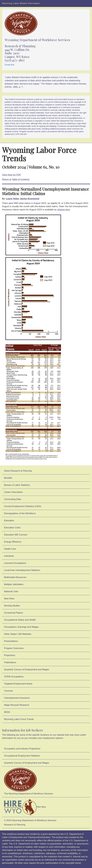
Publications (10, 662)
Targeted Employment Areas (18, 684)
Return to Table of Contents (16, 179)
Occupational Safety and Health (20, 620)
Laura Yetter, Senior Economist (23, 199)
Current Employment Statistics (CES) (23, 506)
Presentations (11, 641)
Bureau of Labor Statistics (17, 485)
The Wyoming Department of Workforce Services (28, 781)
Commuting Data (12, 499)
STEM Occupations (14, 677)
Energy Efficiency (13, 542)
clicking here (63, 210)
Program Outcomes (14, 648)
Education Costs (12, 528)
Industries (9, 556)
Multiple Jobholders (14, 584)
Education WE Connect (16, 535)
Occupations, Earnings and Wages (21, 627)
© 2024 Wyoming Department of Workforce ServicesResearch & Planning (30, 823)
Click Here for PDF (11, 175)
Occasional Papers (13, 613)
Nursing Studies (12, 606)
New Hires (9, 599)
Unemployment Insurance (17, 698)
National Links (11, 591)
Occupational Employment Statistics (22, 756)
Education (9, 520)
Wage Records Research (17, 705)
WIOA (7, 712)
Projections (10, 655)
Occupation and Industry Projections (22, 749)
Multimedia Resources (15, 577)
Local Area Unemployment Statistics (22, 570)
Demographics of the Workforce (20, 513)
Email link (10, 65)
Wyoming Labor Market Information (21, 3)
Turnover (9, 691)
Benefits (8, 478)
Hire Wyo (25, 807)
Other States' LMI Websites (18, 634)
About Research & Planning (18, 471)
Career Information (13, 492)
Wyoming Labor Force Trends (19, 719)
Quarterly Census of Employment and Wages (27, 670)
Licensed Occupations (15, 563)
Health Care (10, 549)
